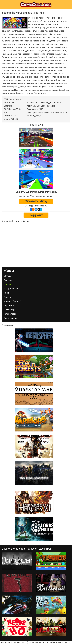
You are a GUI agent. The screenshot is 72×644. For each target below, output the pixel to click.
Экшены (8, 280)
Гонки (7, 293)
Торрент (36, 215)
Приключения (11, 318)
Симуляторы (10, 310)
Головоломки (10, 314)
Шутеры (8, 276)
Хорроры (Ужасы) (12, 301)
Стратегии (9, 306)
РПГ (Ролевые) (11, 289)
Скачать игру (36, 201)
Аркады (7, 284)
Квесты (7, 297)
